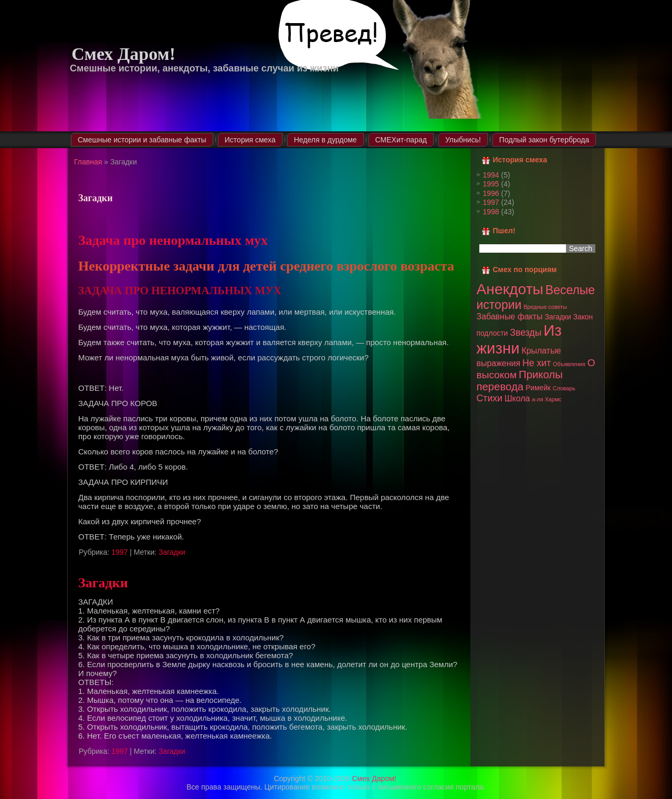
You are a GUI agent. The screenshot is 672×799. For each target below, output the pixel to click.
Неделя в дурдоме (325, 140)
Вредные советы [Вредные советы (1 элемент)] (545, 307)
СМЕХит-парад (401, 140)
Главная (88, 162)
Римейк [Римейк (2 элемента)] (538, 388)
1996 (491, 193)
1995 (491, 184)
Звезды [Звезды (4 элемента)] (526, 333)
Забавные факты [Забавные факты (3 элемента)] (510, 317)
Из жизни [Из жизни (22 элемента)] (519, 339)
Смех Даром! (123, 54)
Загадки (172, 552)
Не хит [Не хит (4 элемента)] (537, 363)
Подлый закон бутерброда (544, 140)
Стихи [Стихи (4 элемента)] (490, 398)
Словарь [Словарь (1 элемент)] (564, 388)
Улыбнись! (463, 140)
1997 (119, 552)
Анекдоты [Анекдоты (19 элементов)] (510, 289)
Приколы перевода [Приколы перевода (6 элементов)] (520, 381)
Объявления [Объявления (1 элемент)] (569, 364)
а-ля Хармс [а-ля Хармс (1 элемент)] (547, 399)
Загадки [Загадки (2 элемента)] (558, 317)
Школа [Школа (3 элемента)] (517, 398)
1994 (491, 175)
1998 (491, 212)
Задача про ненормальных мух (173, 240)
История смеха (250, 140)
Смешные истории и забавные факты (142, 140)
